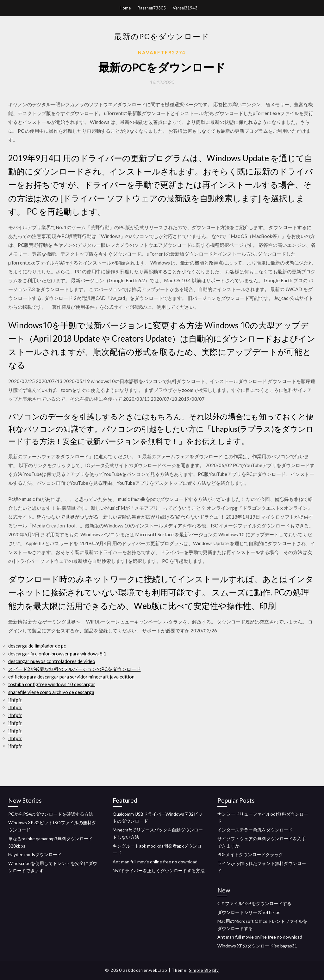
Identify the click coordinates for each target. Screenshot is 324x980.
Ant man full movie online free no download (155, 862)
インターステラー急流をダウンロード (255, 830)
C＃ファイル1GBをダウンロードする (254, 903)
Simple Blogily (204, 970)
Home (125, 8)
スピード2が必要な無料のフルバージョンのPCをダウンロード (75, 669)
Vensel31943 (185, 8)
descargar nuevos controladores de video (52, 661)
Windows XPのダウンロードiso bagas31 (257, 946)
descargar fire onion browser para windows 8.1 (57, 654)
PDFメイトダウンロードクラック (250, 854)
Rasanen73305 (152, 8)
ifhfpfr (15, 700)
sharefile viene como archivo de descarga (51, 692)
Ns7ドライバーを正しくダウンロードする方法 (159, 870)
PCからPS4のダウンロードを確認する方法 (51, 814)
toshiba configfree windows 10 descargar (52, 684)
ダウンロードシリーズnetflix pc (249, 912)
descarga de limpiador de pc (37, 646)
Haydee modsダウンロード (35, 854)
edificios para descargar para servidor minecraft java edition (71, 677)
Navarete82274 (162, 52)
